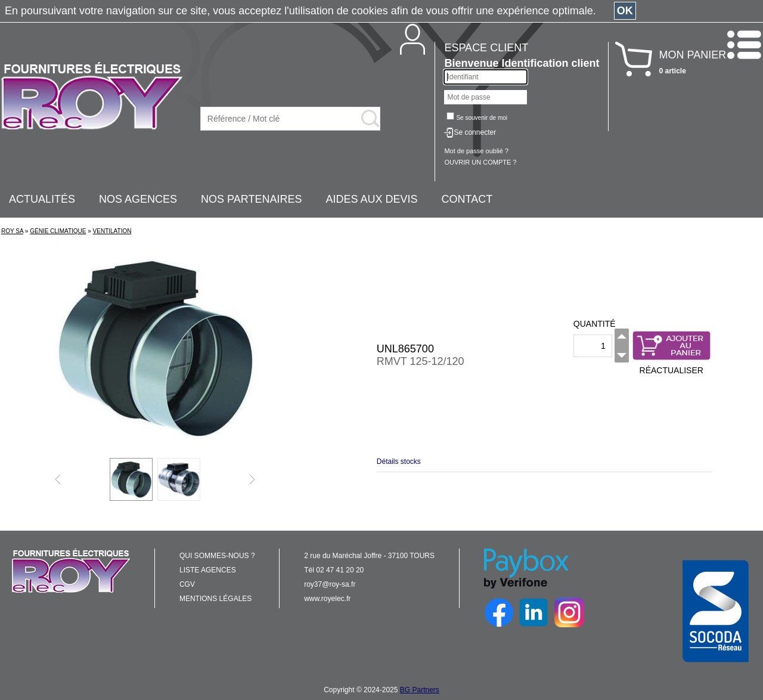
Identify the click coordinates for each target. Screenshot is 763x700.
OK (625, 11)
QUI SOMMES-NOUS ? (217, 556)
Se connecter (475, 132)
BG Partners (420, 690)
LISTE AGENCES (208, 570)
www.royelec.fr (327, 599)
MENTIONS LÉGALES (215, 599)
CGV (187, 584)
